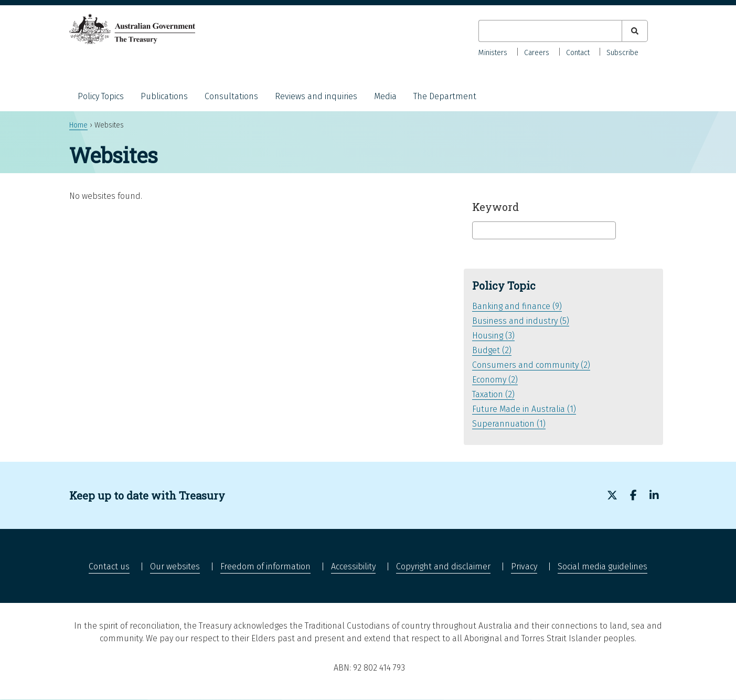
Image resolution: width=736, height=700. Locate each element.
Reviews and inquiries (316, 96)
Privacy (524, 566)
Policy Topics (101, 96)
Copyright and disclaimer (443, 566)
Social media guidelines (602, 566)
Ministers (493, 53)
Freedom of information (265, 566)
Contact (578, 53)
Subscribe (622, 53)
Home (78, 125)
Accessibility (353, 566)
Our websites (175, 566)
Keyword (495, 207)
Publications (164, 96)
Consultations (231, 96)
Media (385, 96)
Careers (537, 53)
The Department (445, 96)
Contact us (109, 566)
